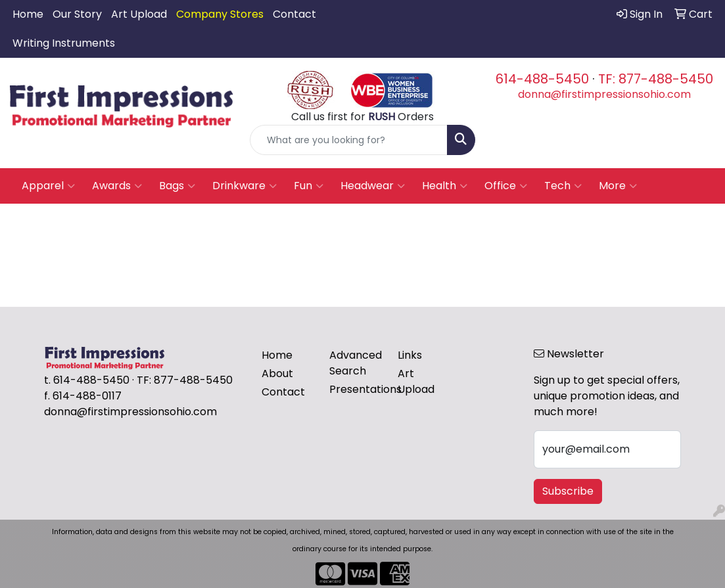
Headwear (373, 186)
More (618, 186)
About (277, 373)
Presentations (355, 389)
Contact (294, 14)
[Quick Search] (349, 140)
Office (506, 186)
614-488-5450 (542, 79)
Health (445, 186)
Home (28, 14)
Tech (563, 186)
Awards (117, 186)
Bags (177, 186)
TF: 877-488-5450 (656, 79)
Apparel (48, 186)
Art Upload (139, 14)
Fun (309, 186)
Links (410, 355)
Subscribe (568, 491)
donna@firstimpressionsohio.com (604, 94)
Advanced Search (355, 363)
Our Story (77, 14)
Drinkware (245, 186)
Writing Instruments (64, 43)
